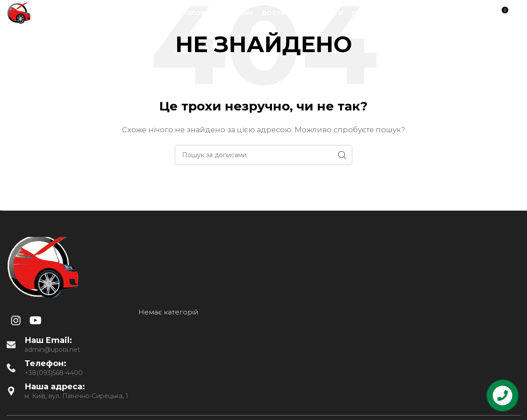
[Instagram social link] (451, 14)
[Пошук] (482, 13)
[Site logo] (19, 13)
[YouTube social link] (462, 14)
